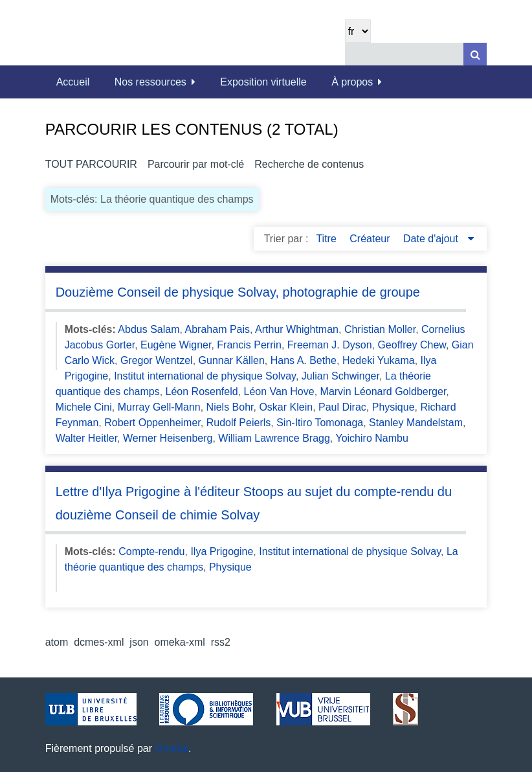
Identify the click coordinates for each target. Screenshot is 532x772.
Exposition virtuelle (263, 82)
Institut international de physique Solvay (205, 376)
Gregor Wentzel (157, 360)
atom (57, 642)
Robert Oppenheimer (152, 423)
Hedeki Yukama (379, 360)
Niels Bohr (230, 407)
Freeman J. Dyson (330, 345)
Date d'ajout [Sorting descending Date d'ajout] (432, 239)
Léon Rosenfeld (202, 392)
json (139, 642)
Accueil (73, 82)
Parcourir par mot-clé (196, 164)
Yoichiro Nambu (371, 438)
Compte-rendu (151, 551)
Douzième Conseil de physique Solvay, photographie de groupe (238, 292)
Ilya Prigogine (222, 551)
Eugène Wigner (176, 345)
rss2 (221, 642)
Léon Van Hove (279, 392)
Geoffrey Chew (412, 345)
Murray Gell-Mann (159, 407)
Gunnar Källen (232, 360)
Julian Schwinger (340, 376)
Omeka (172, 748)
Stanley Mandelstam (416, 423)
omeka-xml (180, 642)
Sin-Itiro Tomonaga (320, 423)
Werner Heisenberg (168, 438)
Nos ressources (150, 82)
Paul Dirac (342, 407)
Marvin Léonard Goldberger (383, 392)
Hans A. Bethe (304, 360)
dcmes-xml (99, 642)
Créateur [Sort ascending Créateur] (371, 239)
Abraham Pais (218, 329)
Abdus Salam (149, 329)
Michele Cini (84, 407)
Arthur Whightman (297, 329)
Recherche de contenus (309, 164)
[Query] (416, 54)
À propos (352, 82)
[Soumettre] (475, 54)
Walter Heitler (86, 438)
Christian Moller (380, 329)
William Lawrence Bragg (274, 438)
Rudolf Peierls (239, 423)
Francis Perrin (249, 345)
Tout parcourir (91, 164)
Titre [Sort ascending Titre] (327, 239)
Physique (393, 407)
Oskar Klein (286, 407)
